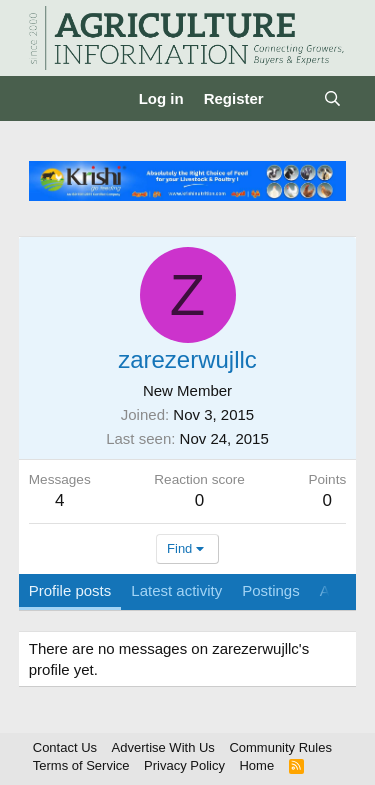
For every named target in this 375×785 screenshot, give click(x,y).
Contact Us (65, 747)
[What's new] (293, 98)
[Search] (332, 98)
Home (256, 765)
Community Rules (280, 747)
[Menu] (46, 99)
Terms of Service (81, 765)
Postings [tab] (271, 590)
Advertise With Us (163, 747)
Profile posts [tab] (70, 590)
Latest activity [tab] (176, 590)
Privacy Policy (184, 765)
